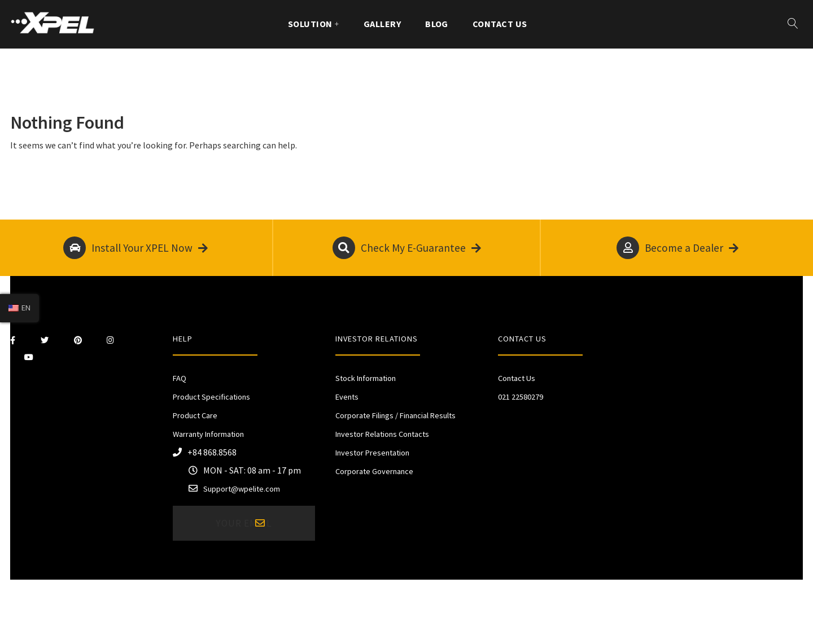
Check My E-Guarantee (407, 248)
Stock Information (366, 378)
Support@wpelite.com (242, 489)
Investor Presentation (372, 453)
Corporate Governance (374, 471)
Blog (437, 24)
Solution (310, 24)
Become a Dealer (677, 248)
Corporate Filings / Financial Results (395, 415)
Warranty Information (208, 434)
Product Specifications (211, 397)
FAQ (180, 378)
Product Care (195, 415)
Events (347, 397)
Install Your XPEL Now (135, 248)
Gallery (382, 24)
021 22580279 (521, 397)
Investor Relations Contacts (382, 434)
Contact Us (500, 24)
